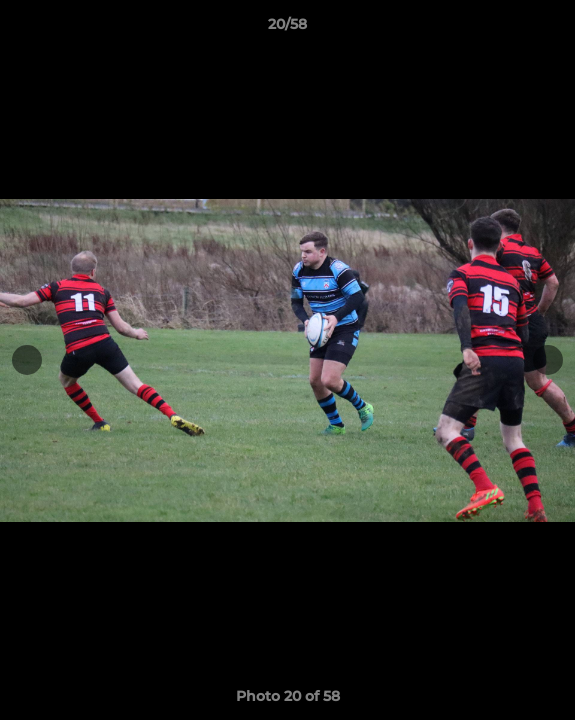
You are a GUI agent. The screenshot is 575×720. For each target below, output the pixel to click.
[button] (551, 29)
